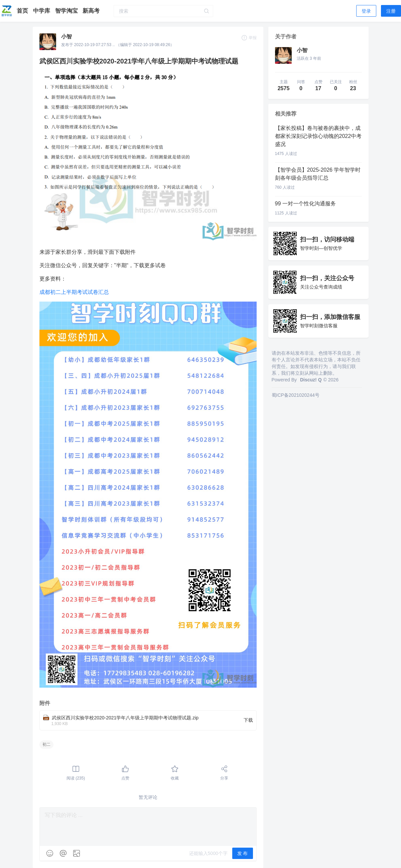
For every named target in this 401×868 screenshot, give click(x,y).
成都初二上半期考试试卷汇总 (74, 292)
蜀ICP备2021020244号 (296, 395)
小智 (66, 37)
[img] (50, 853)
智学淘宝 (67, 11)
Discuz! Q (311, 380)
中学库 (42, 11)
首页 (23, 11)
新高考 (91, 11)
